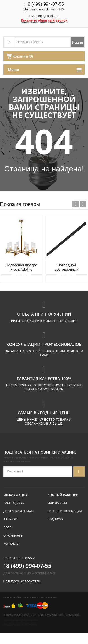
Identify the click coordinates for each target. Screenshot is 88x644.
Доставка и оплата (19, 511)
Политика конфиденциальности (20, 620)
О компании (13, 536)
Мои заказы (57, 503)
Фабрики (10, 519)
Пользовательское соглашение (20, 624)
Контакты (11, 544)
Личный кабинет (63, 495)
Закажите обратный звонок (44, 20)
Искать (78, 42)
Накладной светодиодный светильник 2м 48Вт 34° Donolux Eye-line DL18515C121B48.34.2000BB (67, 268)
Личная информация (65, 511)
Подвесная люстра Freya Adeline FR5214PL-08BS (21, 268)
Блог (7, 527)
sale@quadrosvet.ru (23, 581)
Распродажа (14, 503)
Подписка (56, 519)
